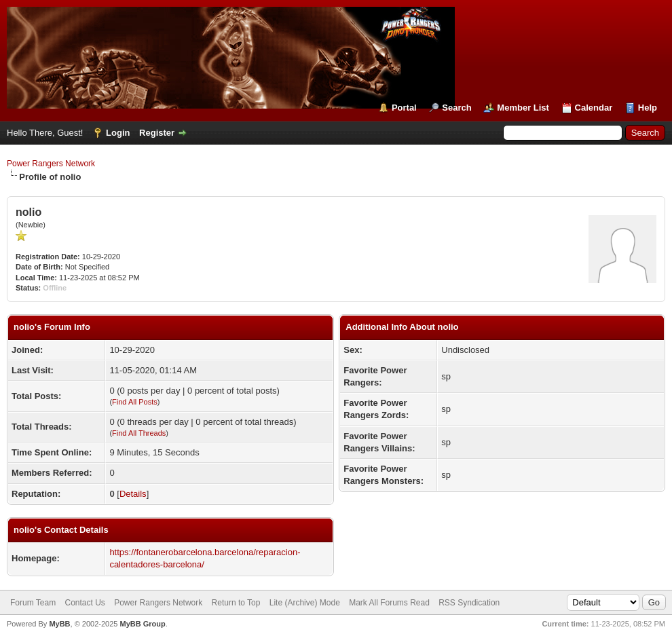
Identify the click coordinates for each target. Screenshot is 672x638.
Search (456, 108)
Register (157, 133)
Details (133, 494)
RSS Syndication (469, 603)
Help (648, 108)
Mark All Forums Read (389, 603)
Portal (404, 108)
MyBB (59, 624)
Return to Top (236, 603)
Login (118, 133)
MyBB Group (142, 624)
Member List (523, 108)
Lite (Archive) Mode (305, 603)
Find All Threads (139, 433)
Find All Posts (135, 402)
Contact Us (85, 603)
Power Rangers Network (51, 164)
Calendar (594, 108)
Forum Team (33, 603)
